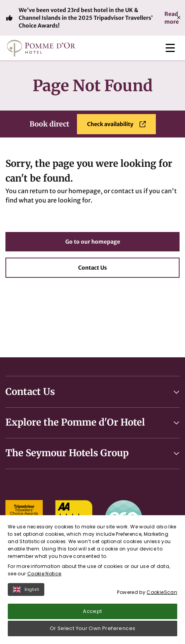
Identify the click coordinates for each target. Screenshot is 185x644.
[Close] (179, 18)
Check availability (116, 124)
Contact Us (92, 268)
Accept (92, 611)
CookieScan (162, 592)
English (26, 589)
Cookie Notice (44, 574)
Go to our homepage (93, 242)
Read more (172, 18)
